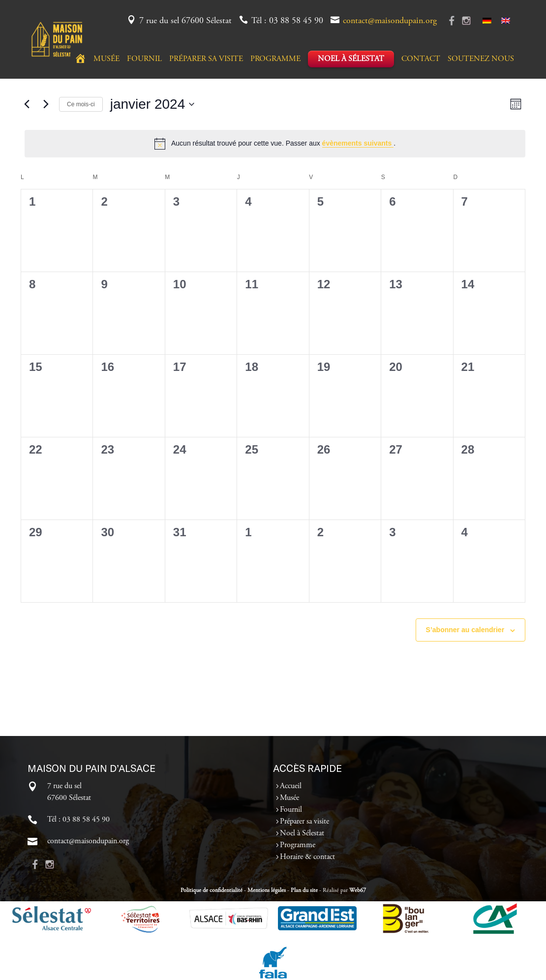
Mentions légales (267, 890)
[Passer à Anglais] (506, 21)
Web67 (358, 890)
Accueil (291, 786)
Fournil (144, 59)
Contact (421, 59)
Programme (275, 59)
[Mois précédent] (27, 104)
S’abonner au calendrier (465, 630)
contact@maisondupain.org (390, 21)
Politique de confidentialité (212, 890)
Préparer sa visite (206, 59)
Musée (106, 59)
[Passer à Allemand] (487, 21)
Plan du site (304, 890)
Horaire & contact (307, 857)
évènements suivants (358, 143)
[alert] (275, 144)
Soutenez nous (481, 59)
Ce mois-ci (81, 104)
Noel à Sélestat (351, 59)
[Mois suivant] (46, 104)
